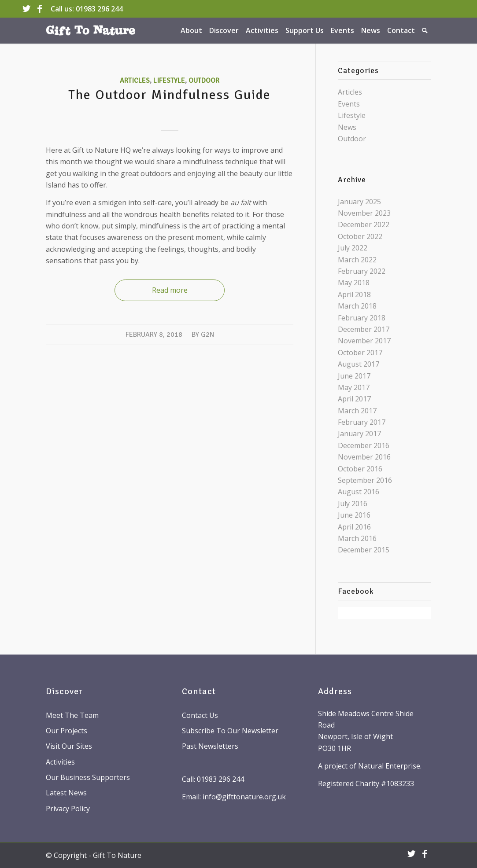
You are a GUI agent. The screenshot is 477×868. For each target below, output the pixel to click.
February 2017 (362, 422)
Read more (170, 290)
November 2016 (364, 457)
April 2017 (354, 399)
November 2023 (364, 213)
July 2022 (353, 248)
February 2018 (362, 318)
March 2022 (357, 260)
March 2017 (357, 411)
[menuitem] (191, 30)
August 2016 (359, 492)
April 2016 (354, 527)
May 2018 (354, 283)
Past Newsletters (210, 746)
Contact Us (200, 715)
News (347, 127)
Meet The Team (72, 715)
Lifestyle (169, 81)
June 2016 (354, 515)
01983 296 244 (99, 9)
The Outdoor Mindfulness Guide (170, 95)
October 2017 (360, 353)
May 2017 (354, 387)
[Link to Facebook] (40, 9)
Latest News (66, 793)
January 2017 (359, 434)
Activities (60, 762)
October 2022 (360, 236)
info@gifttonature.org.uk (244, 797)
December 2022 (364, 224)
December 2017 (364, 329)
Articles (135, 81)
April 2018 (354, 294)
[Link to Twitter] (26, 9)
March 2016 (357, 538)
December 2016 (364, 445)
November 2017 (364, 341)
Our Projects (67, 731)
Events (349, 104)
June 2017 (354, 376)
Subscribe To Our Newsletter (230, 731)
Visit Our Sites (69, 746)
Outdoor (204, 81)
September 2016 (365, 480)
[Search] (425, 30)
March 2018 (357, 306)
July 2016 (353, 504)
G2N (207, 335)
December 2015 (364, 550)
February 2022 (362, 271)
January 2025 (359, 202)
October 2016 (360, 469)
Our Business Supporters (88, 777)
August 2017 (359, 364)
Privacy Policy (68, 809)
